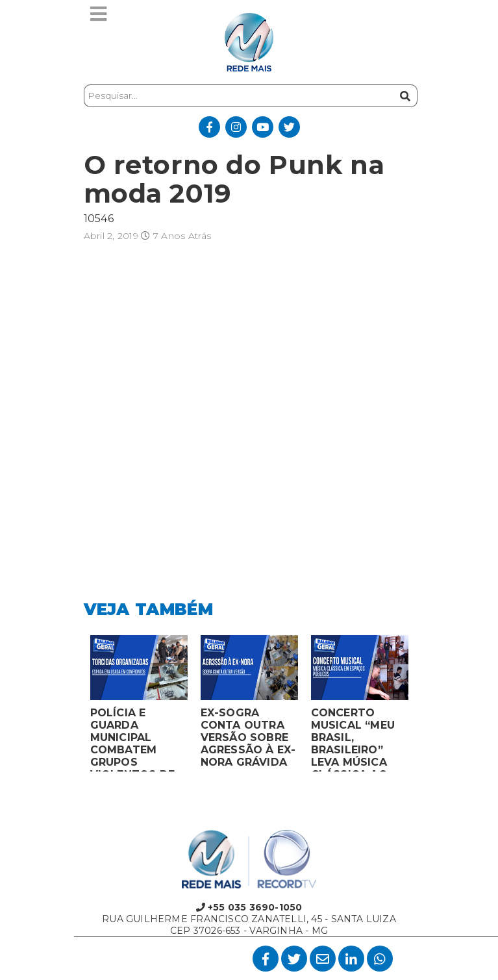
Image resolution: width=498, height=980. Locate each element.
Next (425, 707)
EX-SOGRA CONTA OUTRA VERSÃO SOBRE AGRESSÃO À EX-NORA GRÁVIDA (248, 737)
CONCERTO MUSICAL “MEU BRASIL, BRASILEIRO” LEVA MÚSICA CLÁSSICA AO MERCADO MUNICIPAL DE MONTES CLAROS (353, 739)
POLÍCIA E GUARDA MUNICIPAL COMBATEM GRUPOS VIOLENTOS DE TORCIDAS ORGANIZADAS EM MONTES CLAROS (133, 739)
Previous (74, 707)
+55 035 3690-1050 (249, 907)
